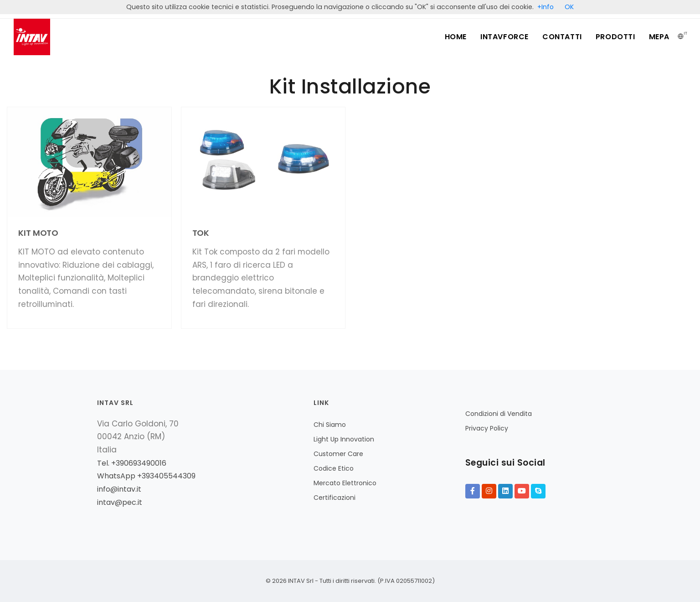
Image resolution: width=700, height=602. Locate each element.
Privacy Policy (487, 428)
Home (456, 37)
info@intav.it (119, 489)
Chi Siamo (330, 425)
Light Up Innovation (344, 439)
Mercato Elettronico (345, 483)
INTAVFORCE (504, 37)
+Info (546, 7)
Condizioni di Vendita (499, 414)
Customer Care (338, 454)
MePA (659, 37)
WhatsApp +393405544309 (146, 476)
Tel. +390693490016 (132, 463)
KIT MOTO (38, 233)
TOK (201, 233)
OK (569, 7)
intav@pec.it (120, 502)
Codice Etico (334, 468)
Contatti (562, 37)
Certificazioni (335, 498)
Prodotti (615, 37)
